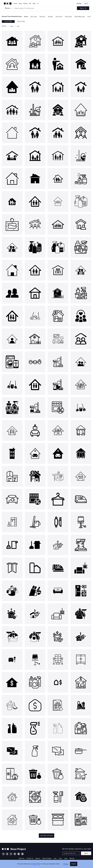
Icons (20, 4)
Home (15, 4)
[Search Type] (9, 8)
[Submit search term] (83, 8)
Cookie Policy (37, 865)
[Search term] (45, 8)
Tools (34, 4)
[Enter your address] (72, 853)
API (30, 4)
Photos (25, 4)
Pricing (79, 3)
